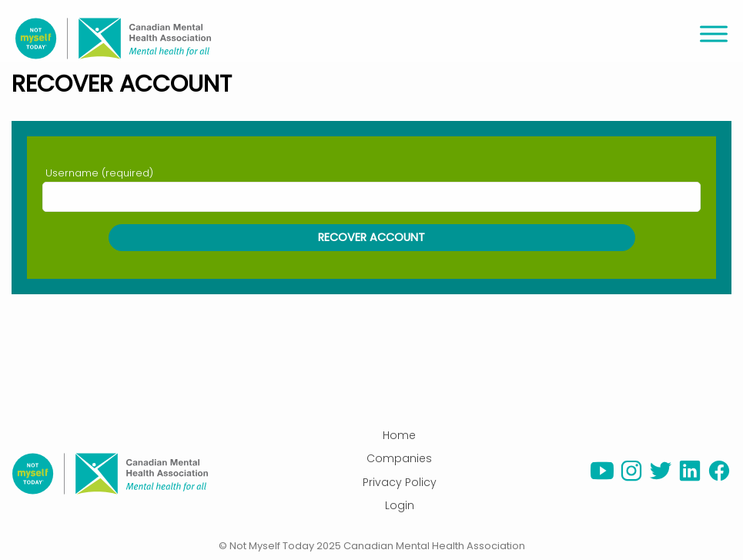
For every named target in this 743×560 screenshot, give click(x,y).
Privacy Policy (400, 482)
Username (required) (99, 173)
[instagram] (631, 478)
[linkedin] (690, 478)
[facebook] (719, 478)
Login (400, 505)
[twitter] (661, 478)
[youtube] (602, 478)
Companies (399, 458)
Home (399, 435)
